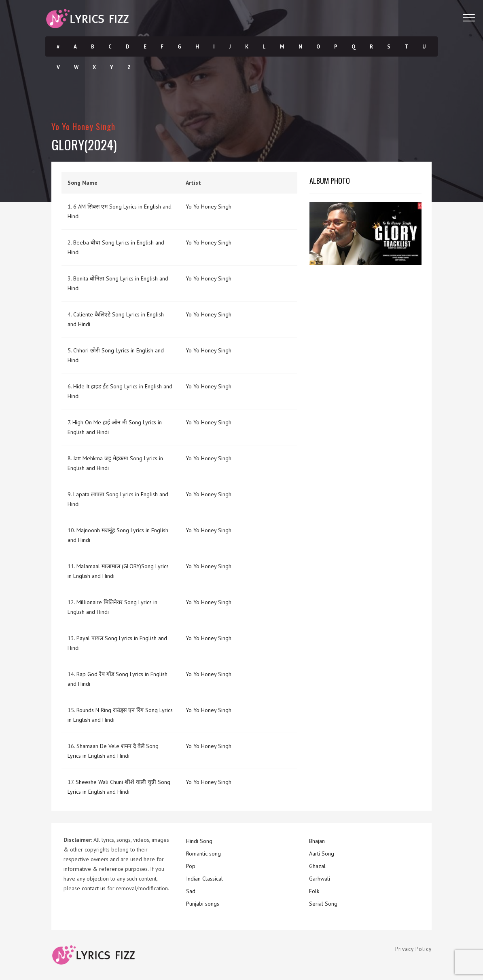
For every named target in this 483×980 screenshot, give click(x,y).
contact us (94, 888)
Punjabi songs (203, 904)
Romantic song (203, 854)
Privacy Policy (413, 949)
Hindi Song (199, 841)
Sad (191, 891)
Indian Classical (204, 879)
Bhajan (317, 841)
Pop (191, 866)
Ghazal (317, 866)
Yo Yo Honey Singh (83, 126)
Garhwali (320, 879)
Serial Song (323, 904)
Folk (314, 891)
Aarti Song (322, 854)
